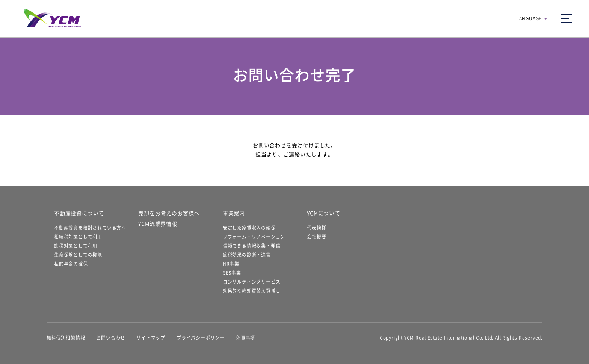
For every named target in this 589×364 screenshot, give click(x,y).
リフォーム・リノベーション (254, 237)
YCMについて (324, 213)
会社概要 (316, 237)
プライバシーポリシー (201, 338)
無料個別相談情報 (66, 338)
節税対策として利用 (76, 246)
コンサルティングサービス (252, 282)
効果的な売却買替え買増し (252, 291)
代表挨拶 (316, 228)
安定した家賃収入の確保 (249, 228)
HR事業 (231, 264)
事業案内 (234, 213)
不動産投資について (79, 213)
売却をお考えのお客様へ (169, 213)
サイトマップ (151, 338)
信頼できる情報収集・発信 (252, 246)
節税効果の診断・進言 (247, 255)
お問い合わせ (111, 338)
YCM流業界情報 (158, 224)
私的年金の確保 (71, 264)
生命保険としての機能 (78, 255)
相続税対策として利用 (78, 237)
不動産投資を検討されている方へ (90, 228)
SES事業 (232, 273)
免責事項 (245, 338)
